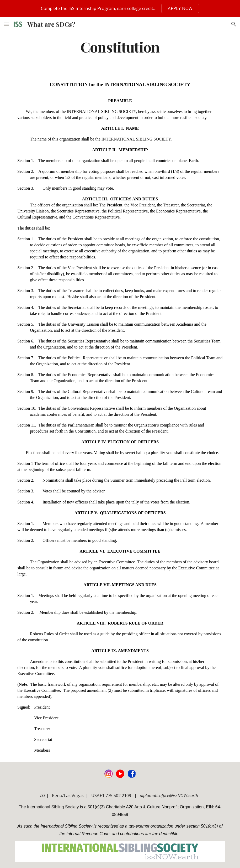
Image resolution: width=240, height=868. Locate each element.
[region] (120, 8)
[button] (6, 24)
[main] (120, 47)
